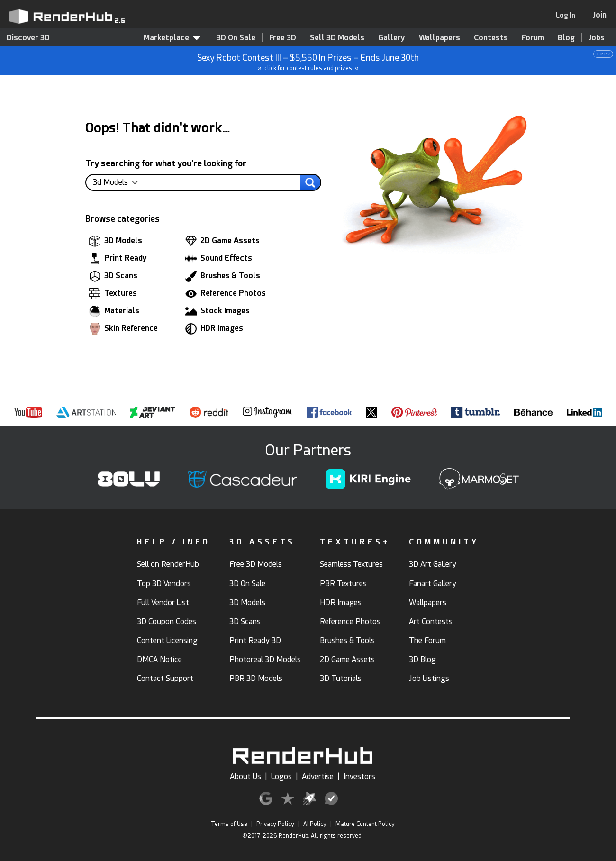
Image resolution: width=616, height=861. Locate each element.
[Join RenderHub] (600, 15)
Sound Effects (219, 259)
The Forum (427, 640)
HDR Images (214, 329)
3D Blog (422, 659)
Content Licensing (167, 640)
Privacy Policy (275, 824)
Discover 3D (28, 38)
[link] (569, 15)
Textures (113, 294)
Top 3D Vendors (164, 584)
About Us (245, 776)
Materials (114, 311)
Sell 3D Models (337, 38)
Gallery (392, 38)
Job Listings (429, 678)
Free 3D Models (256, 564)
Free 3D (283, 38)
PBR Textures (343, 584)
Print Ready (118, 259)
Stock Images (217, 311)
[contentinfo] (119, 182)
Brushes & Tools (223, 276)
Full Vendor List (163, 603)
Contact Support (165, 678)
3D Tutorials (341, 678)
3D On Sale (236, 38)
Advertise (318, 776)
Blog (566, 38)
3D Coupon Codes (167, 621)
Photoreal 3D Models (265, 659)
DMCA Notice (159, 659)
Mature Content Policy (365, 824)
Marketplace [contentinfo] (172, 38)
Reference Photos (226, 294)
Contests (491, 38)
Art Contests (431, 621)
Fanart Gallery (433, 584)
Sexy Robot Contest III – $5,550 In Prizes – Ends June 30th (308, 61)
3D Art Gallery (433, 564)
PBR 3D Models (256, 678)
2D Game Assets (222, 241)
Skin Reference (123, 329)
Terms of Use (229, 824)
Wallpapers (439, 38)
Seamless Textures (351, 564)
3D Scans (113, 276)
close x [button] (603, 54)
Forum (533, 38)
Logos (281, 776)
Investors (359, 776)
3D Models (116, 241)
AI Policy (315, 824)
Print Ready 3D (255, 640)
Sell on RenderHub (168, 564)
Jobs (597, 38)
